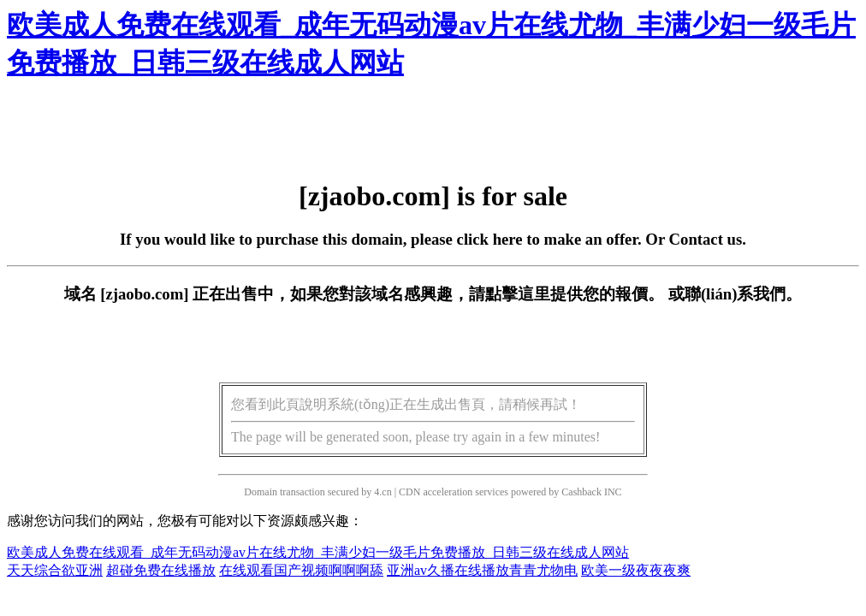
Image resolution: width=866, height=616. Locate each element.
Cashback (581, 492)
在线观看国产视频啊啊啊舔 (301, 570)
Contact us (706, 239)
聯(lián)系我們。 (744, 294)
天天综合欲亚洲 (55, 570)
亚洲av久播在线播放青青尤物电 (482, 570)
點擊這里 (518, 294)
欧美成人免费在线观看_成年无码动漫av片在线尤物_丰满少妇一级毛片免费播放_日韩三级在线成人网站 (318, 552)
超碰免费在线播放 (161, 570)
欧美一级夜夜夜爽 (636, 570)
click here (490, 239)
